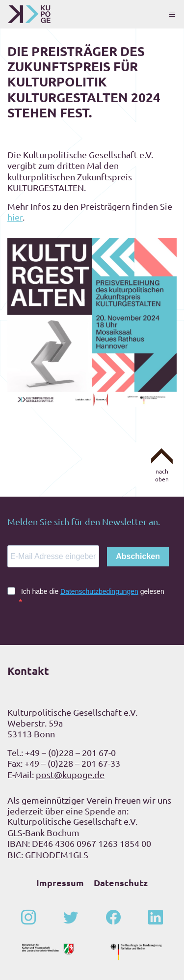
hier (15, 217)
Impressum (60, 882)
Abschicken (138, 556)
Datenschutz (121, 882)
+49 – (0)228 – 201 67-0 (70, 752)
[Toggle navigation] (172, 14)
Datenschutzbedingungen (99, 591)
